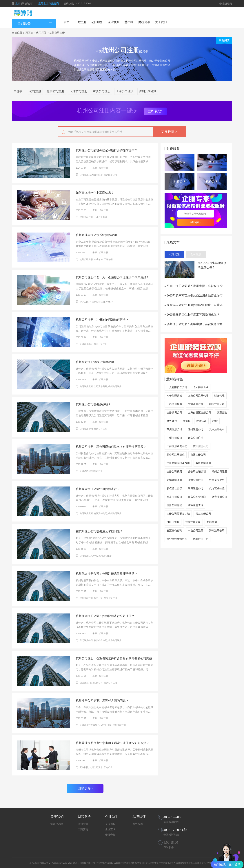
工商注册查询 (101, 217)
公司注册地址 (86, 344)
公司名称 (84, 471)
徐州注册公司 (196, 429)
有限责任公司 (101, 513)
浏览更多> (85, 788)
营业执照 (84, 767)
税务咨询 (212, 181)
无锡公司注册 (174, 480)
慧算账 (29, 33)
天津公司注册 (79, 91)
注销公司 (83, 824)
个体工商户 (85, 302)
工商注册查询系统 (177, 446)
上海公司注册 (125, 91)
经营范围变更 (217, 480)
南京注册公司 (174, 497)
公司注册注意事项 (88, 556)
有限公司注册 (203, 463)
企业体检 (110, 824)
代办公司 (98, 598)
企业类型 (84, 683)
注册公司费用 (174, 472)
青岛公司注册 (196, 438)
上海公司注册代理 (198, 396)
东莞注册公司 (193, 522)
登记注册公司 (86, 640)
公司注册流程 (86, 386)
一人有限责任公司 (177, 387)
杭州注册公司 (110, 175)
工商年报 (108, 259)
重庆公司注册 (102, 91)
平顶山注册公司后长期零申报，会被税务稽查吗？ (198, 286)
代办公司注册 (110, 598)
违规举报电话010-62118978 (110, 863)
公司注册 (35, 91)
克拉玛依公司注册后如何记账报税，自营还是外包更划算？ (204, 305)
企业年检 (98, 259)
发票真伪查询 (174, 531)
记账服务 (97, 22)
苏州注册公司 (174, 429)
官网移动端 (57, 824)
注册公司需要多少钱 (178, 514)
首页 (67, 22)
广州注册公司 (174, 438)
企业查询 (110, 829)
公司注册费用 (101, 386)
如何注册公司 (217, 404)
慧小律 (129, 22)
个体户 (109, 302)
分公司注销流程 (197, 472)
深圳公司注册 (148, 91)
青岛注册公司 (203, 514)
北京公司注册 (55, 91)
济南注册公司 (217, 531)
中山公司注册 (196, 531)
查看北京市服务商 (49, 4)
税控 (215, 421)
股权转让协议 (174, 488)
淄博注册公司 (196, 488)
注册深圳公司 (174, 413)
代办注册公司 (201, 539)
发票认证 (201, 421)
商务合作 (138, 824)
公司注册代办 (196, 404)
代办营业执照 (217, 488)
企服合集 (110, 835)
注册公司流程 (174, 505)
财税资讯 (144, 22)
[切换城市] (27, 4)
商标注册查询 (196, 505)
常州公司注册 (219, 472)
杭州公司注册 (57, 33)
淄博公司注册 (196, 480)
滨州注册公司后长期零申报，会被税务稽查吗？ (196, 324)
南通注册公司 (198, 455)
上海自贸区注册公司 (199, 413)
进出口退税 (173, 522)
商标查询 (212, 522)
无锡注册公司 (217, 429)
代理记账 (174, 254)
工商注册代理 (174, 404)
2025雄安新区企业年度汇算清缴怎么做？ (192, 315)
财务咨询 (180, 181)
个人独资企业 (201, 387)
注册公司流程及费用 (178, 463)
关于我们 (161, 22)
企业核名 (114, 22)
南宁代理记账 (174, 396)
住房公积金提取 (197, 497)
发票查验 (222, 413)
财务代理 (219, 396)
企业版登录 (226, 4)
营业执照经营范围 (177, 539)
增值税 (187, 421)
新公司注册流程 (176, 455)
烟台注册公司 (219, 497)
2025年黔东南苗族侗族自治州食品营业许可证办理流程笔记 (204, 295)
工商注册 (80, 22)
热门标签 (41, 33)
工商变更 (83, 829)
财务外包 (172, 421)
